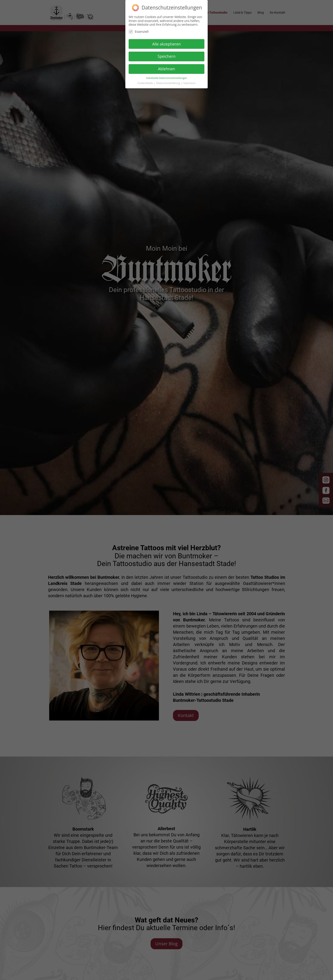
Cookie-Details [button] (145, 81)
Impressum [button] (189, 81)
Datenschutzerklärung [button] (168, 81)
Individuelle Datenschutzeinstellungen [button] (167, 76)
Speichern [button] (166, 54)
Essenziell (139, 30)
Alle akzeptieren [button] (166, 42)
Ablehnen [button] (166, 67)
